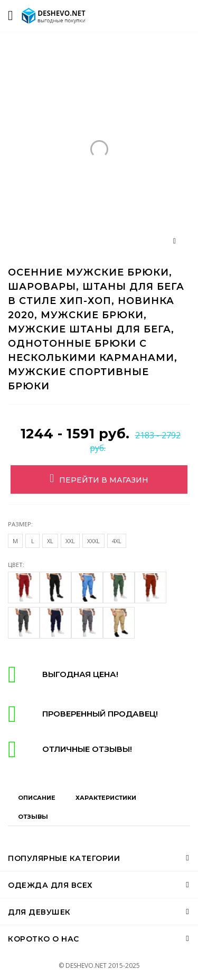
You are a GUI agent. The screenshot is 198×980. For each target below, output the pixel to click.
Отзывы (33, 817)
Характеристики (106, 798)
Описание (37, 798)
